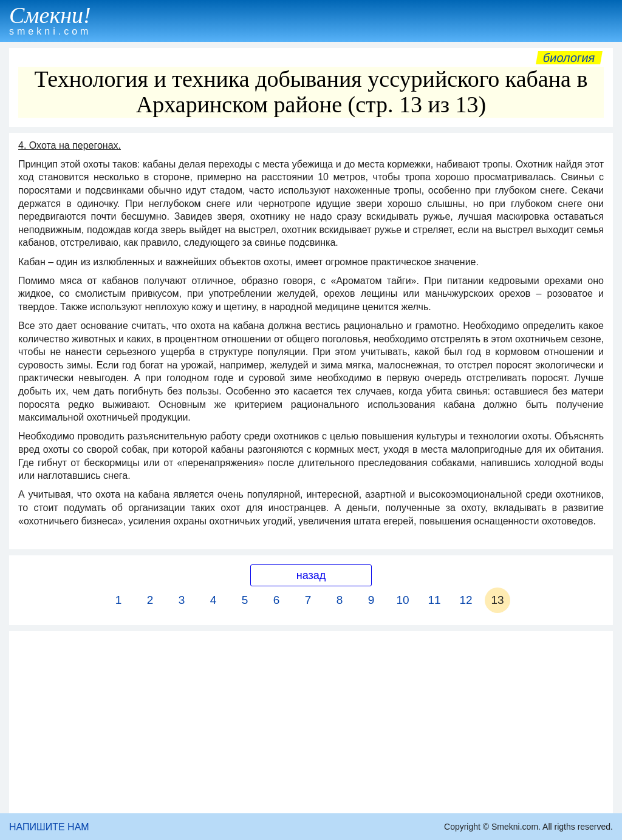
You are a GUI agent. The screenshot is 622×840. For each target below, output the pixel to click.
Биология (569, 58)
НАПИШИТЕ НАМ (49, 827)
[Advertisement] (311, 722)
